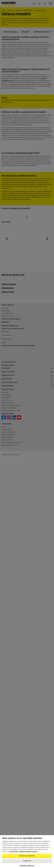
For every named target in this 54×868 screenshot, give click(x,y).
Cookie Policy (14, 851)
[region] (27, 852)
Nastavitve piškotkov (27, 866)
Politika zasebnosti (25, 851)
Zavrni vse (27, 861)
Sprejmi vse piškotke (27, 856)
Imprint (35, 851)
